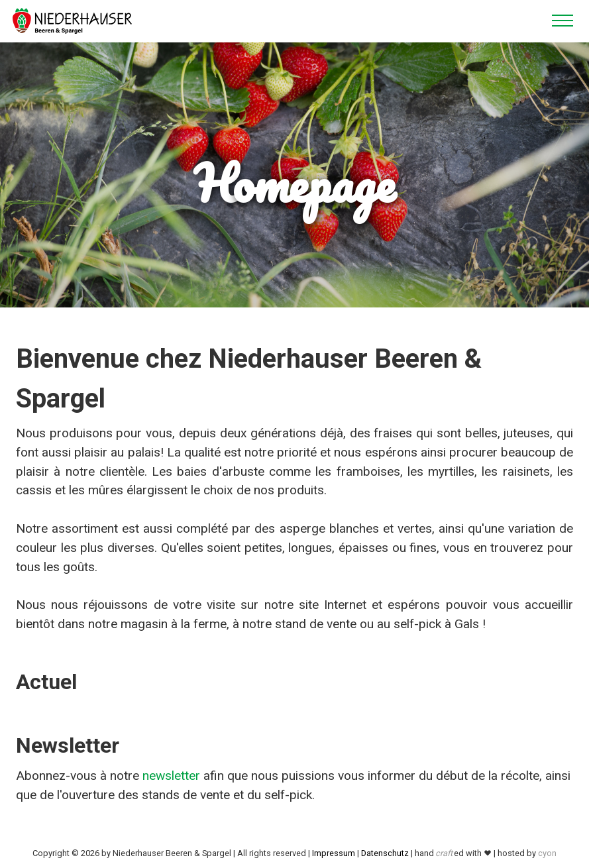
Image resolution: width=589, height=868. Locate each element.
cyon (547, 853)
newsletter (171, 776)
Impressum (334, 853)
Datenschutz (385, 853)
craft (444, 853)
